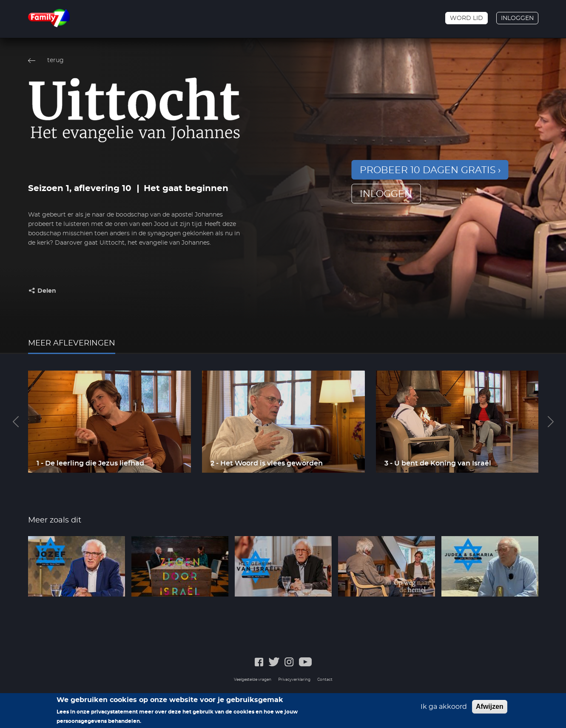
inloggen (386, 194)
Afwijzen (490, 709)
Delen (47, 291)
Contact (325, 680)
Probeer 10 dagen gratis (428, 170)
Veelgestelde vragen (253, 680)
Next (551, 422)
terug (55, 60)
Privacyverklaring (294, 680)
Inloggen (517, 18)
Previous (16, 422)
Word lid (466, 18)
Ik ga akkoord (444, 709)
